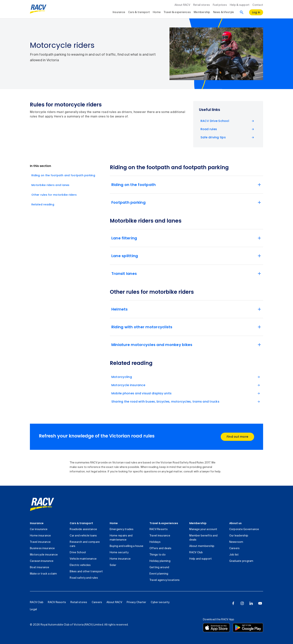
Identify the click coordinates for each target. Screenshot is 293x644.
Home (114, 523)
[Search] (242, 12)
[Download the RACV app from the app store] (216, 628)
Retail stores (202, 5)
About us (235, 523)
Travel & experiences (164, 523)
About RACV (182, 5)
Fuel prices (220, 5)
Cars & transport (81, 523)
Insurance (37, 523)
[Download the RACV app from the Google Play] (248, 628)
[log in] (256, 12)
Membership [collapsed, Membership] (202, 12)
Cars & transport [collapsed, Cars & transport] (139, 12)
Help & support (240, 5)
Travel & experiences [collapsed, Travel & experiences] (177, 12)
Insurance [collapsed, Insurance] (119, 12)
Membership (198, 523)
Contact (258, 5)
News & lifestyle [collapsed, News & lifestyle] (224, 12)
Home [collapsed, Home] (157, 12)
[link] (42, 504)
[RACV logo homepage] (38, 9)
